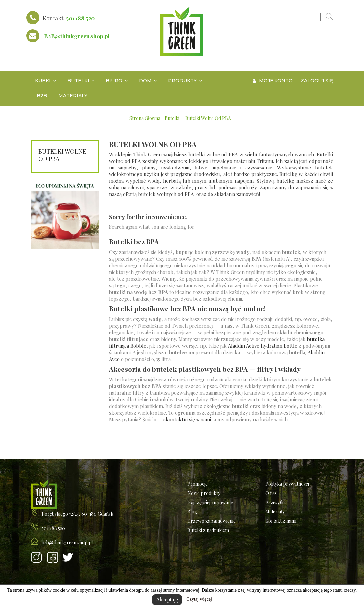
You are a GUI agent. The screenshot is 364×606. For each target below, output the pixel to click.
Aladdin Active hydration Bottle (263, 346)
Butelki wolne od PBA (62, 155)
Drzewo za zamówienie (212, 521)
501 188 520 (80, 18)
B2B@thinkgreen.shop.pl (77, 36)
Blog (192, 512)
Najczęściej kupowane (210, 502)
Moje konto (273, 81)
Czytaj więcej (199, 599)
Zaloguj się (317, 81)
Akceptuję (167, 600)
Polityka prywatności (287, 484)
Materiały (275, 512)
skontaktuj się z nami (187, 419)
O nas (271, 493)
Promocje (197, 484)
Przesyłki (275, 502)
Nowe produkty (204, 493)
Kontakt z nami (281, 521)
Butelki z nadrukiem (208, 530)
